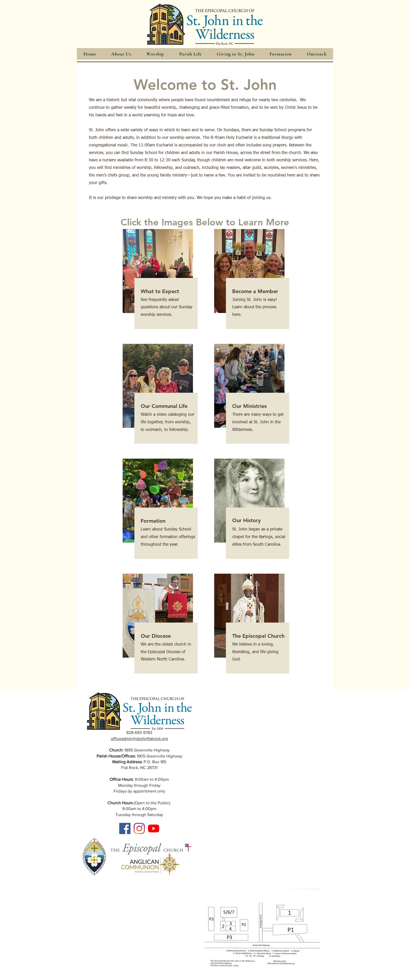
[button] (121, 54)
